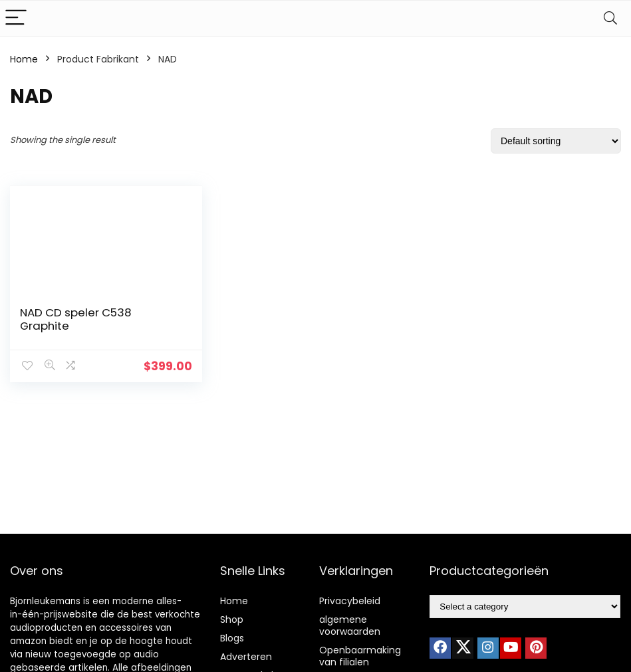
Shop (232, 619)
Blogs (232, 638)
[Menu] (16, 18)
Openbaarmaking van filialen (360, 656)
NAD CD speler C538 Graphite (76, 319)
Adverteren (246, 657)
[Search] (610, 18)
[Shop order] (556, 141)
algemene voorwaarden (350, 625)
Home (24, 59)
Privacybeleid (350, 601)
